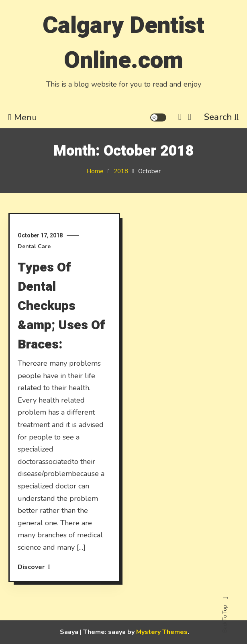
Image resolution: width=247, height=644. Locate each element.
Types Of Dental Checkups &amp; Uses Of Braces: (61, 306)
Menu (22, 117)
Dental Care (34, 246)
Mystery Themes (162, 632)
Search (221, 117)
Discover (34, 567)
